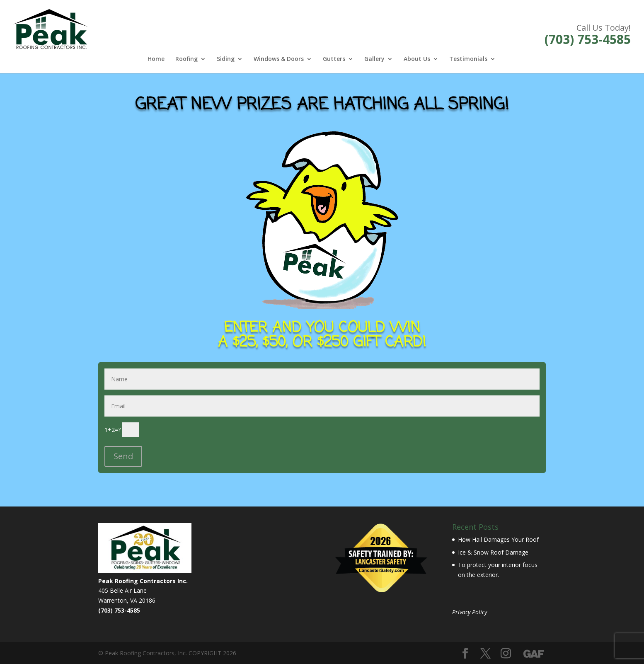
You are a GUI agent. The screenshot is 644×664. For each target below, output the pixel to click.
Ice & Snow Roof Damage (493, 552)
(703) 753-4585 (588, 39)
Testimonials (468, 59)
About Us (417, 59)
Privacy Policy (470, 612)
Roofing (186, 59)
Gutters (334, 59)
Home (156, 59)
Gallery (374, 59)
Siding (226, 59)
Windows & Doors (279, 59)
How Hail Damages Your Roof (498, 539)
